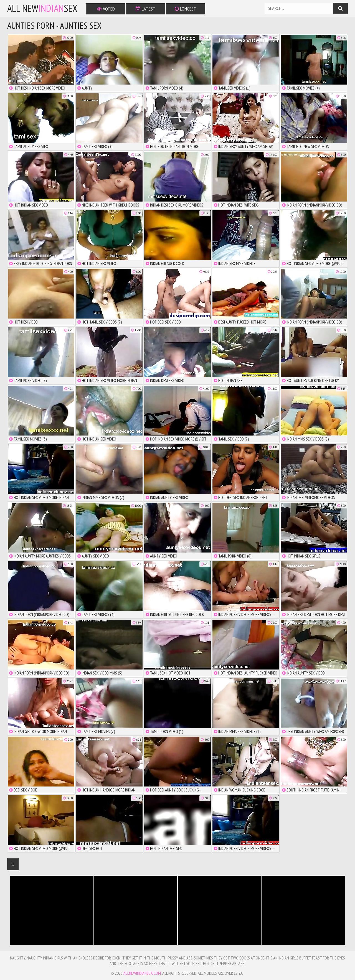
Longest (186, 9)
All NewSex (42, 8)
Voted (106, 9)
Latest (146, 9)
